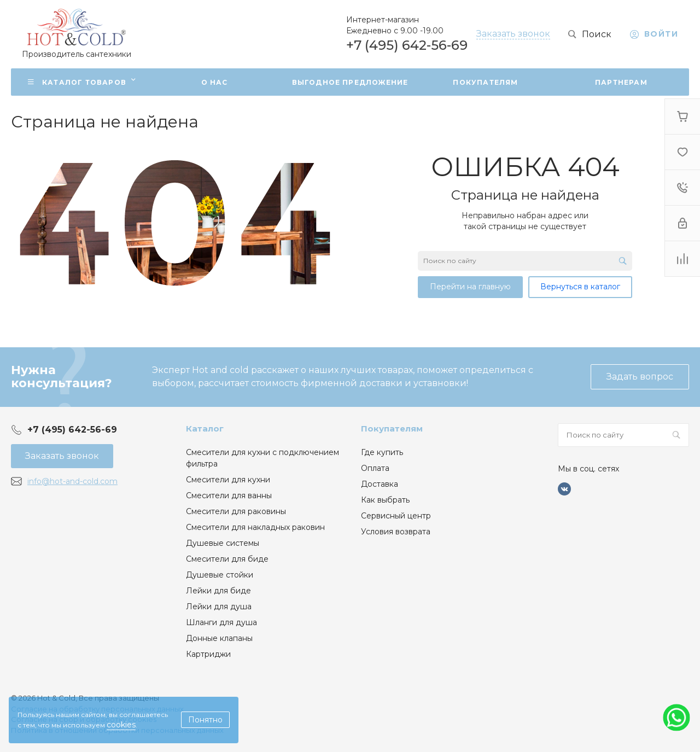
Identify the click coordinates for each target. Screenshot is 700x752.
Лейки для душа (219, 607)
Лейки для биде (218, 591)
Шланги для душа (221, 622)
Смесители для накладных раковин (255, 527)
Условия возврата (396, 532)
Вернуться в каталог (580, 287)
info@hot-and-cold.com (72, 481)
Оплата (375, 468)
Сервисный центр (396, 516)
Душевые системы (223, 543)
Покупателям (392, 429)
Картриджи (208, 654)
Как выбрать (385, 500)
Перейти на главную (470, 287)
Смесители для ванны (229, 495)
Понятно (205, 720)
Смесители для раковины (236, 511)
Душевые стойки (220, 575)
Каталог (205, 429)
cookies (121, 725)
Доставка (380, 484)
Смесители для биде (227, 559)
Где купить (382, 452)
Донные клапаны (219, 638)
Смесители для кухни (228, 480)
